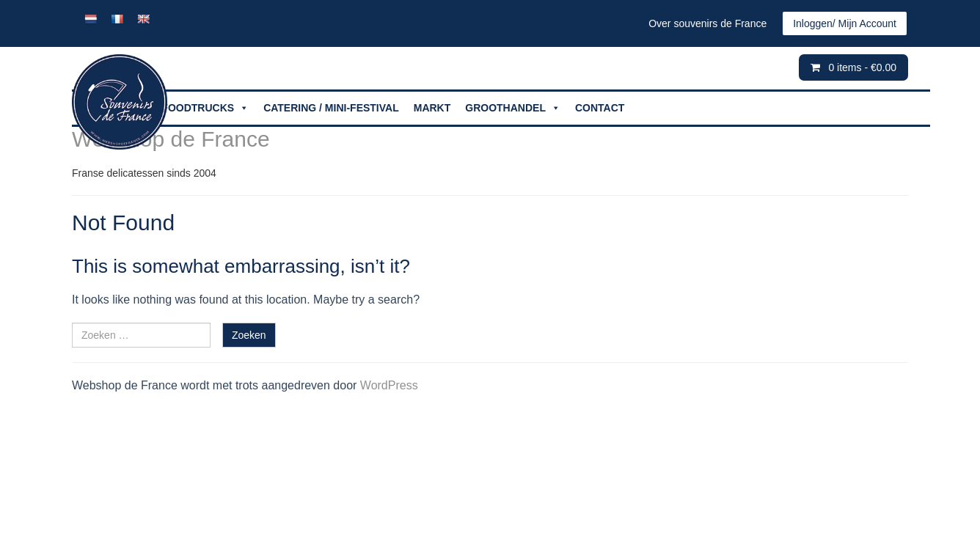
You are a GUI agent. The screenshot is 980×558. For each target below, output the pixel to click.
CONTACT (600, 108)
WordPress (389, 385)
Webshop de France (171, 139)
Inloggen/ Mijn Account (845, 23)
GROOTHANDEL (513, 108)
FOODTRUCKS (205, 108)
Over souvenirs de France (707, 23)
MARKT (432, 108)
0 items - (862, 67)
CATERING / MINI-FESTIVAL (331, 108)
